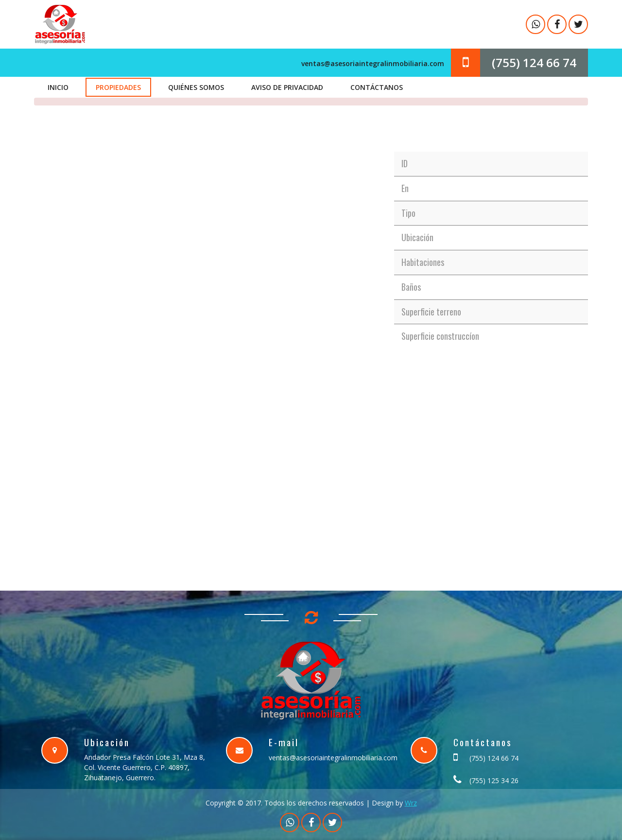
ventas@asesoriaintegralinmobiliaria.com (373, 63)
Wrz (411, 803)
